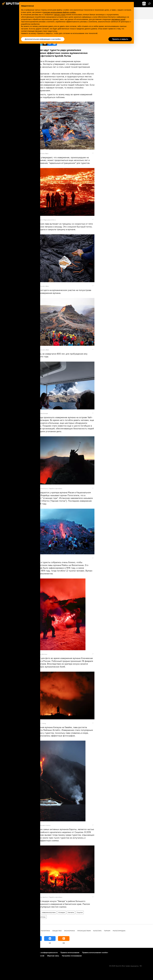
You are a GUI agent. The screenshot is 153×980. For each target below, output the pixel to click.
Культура (97, 931)
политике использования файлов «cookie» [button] (59, 12)
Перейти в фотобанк (56, 489)
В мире (35, 931)
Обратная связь (53, 956)
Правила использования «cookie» (95, 952)
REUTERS (33, 153)
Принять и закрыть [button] (120, 39)
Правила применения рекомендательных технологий (23, 956)
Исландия (62, 912)
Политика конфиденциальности (45, 952)
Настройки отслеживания (72, 956)
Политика (45, 931)
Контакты (26, 952)
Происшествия (84, 931)
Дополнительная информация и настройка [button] (43, 39)
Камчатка (71, 912)
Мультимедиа (35, 912)
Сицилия (80, 912)
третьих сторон (60, 15)
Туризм (107, 931)
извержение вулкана (49, 912)
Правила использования (70, 952)
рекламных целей (118, 19)
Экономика (69, 931)
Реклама (17, 952)
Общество (57, 931)
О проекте (7, 952)
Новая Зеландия (29, 917)
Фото (26, 912)
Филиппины (41, 917)
